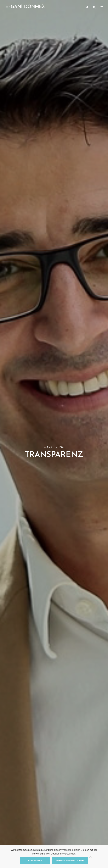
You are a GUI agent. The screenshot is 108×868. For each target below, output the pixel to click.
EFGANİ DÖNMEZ (25, 7)
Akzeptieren (35, 861)
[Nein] (90, 857)
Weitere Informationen (70, 861)
